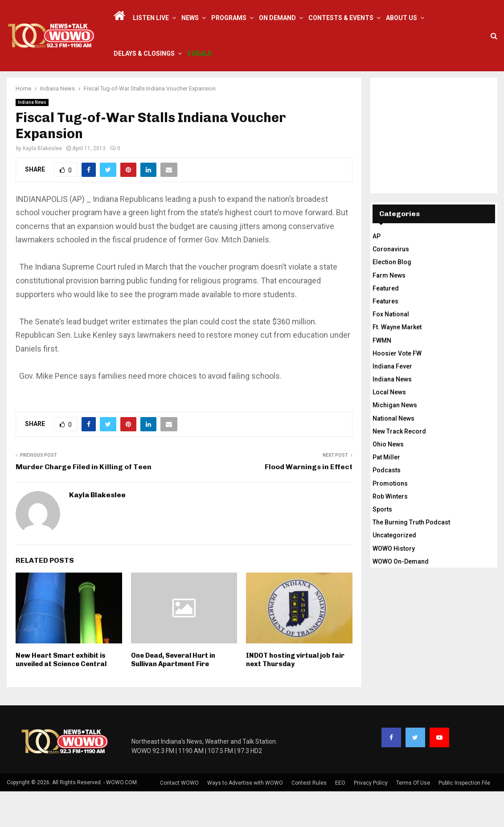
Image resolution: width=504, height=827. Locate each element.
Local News (389, 428)
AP (377, 272)
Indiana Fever (392, 402)
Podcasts (387, 506)
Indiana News (32, 138)
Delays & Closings (144, 53)
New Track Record (399, 467)
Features (385, 337)
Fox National (391, 350)
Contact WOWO (179, 819)
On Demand (277, 18)
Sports (382, 545)
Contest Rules (309, 819)
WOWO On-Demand (401, 597)
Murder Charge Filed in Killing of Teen (84, 502)
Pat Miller (386, 493)
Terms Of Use (413, 819)
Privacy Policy (371, 819)
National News (393, 454)
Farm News (389, 311)
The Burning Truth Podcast (411, 558)
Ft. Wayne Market (397, 363)
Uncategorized (394, 571)
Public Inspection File (464, 819)
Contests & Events (341, 18)
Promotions (390, 519)
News (190, 18)
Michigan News (395, 441)
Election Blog (392, 298)
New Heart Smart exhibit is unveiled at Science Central (61, 696)
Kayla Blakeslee (42, 184)
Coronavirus (391, 285)
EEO (340, 819)
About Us (402, 18)
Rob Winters (390, 532)
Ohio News (388, 480)
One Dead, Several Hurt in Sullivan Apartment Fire (173, 696)
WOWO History (394, 584)
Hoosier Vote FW (397, 389)
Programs (229, 18)
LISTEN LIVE (151, 18)
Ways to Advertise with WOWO (245, 819)
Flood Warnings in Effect (309, 502)
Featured (386, 324)
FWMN (382, 376)
